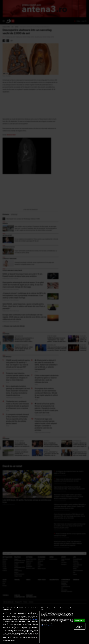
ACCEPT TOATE (79, 620)
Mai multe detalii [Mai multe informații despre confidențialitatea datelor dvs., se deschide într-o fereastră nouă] (34, 619)
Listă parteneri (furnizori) (47, 626)
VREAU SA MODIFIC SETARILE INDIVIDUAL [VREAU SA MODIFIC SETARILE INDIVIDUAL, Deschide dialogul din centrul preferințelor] (80, 626)
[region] (44, 625)
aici (31, 632)
